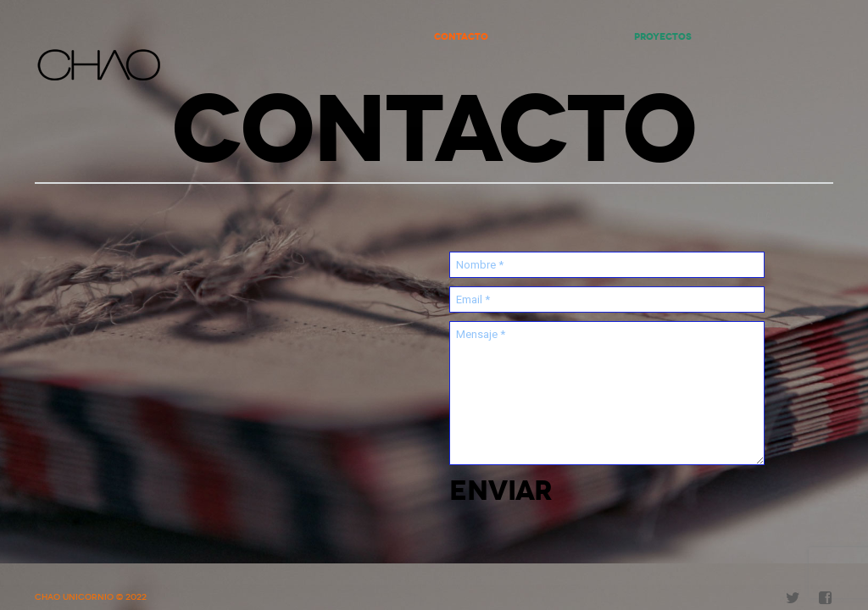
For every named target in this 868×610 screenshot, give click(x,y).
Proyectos (663, 37)
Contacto (461, 37)
